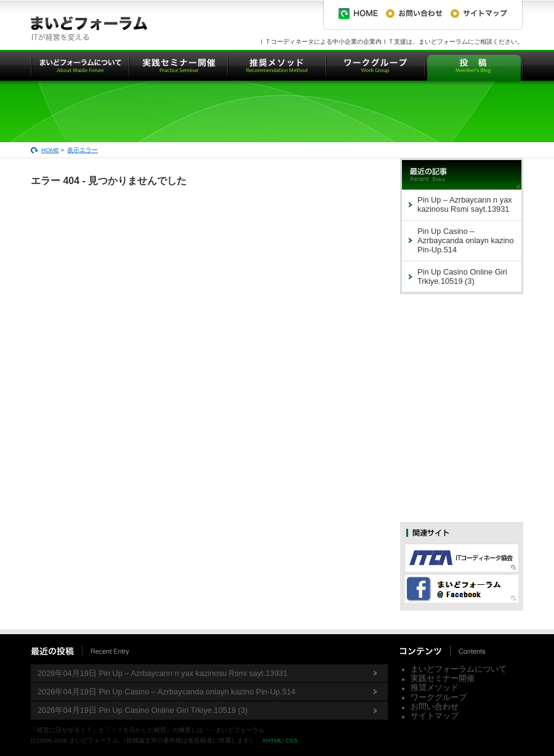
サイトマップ (435, 716)
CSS (292, 740)
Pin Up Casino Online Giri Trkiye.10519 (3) (462, 276)
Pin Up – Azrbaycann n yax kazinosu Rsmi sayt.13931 (465, 204)
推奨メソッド (435, 687)
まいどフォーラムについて (459, 669)
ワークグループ (439, 697)
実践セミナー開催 (443, 678)
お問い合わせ (435, 706)
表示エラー (82, 150)
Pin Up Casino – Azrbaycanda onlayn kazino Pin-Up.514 (466, 241)
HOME (50, 150)
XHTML (272, 740)
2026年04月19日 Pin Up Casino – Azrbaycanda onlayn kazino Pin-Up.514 (167, 692)
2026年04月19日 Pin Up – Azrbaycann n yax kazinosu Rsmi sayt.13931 (163, 673)
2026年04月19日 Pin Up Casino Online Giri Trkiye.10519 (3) (143, 710)
